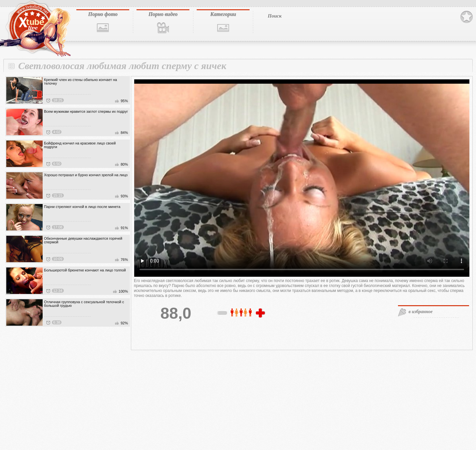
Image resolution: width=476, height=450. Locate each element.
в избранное (421, 312)
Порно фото (103, 14)
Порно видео (163, 14)
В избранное (467, 17)
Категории (223, 14)
